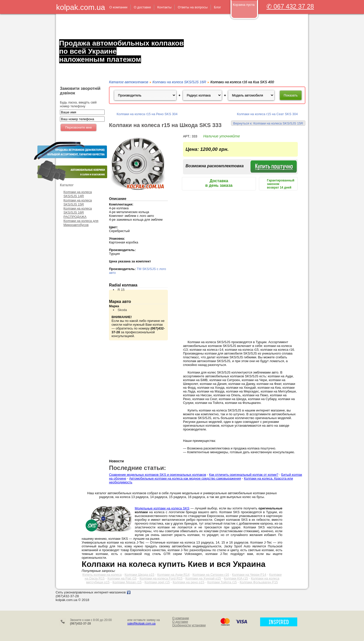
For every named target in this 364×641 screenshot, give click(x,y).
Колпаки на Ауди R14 (173, 575)
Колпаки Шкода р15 (140, 575)
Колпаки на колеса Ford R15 (161, 578)
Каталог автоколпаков (129, 82)
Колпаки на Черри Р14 (249, 575)
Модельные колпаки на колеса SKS (162, 508)
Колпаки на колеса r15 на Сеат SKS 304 (267, 114)
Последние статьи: (137, 468)
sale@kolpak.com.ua (142, 624)
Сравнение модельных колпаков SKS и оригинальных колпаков (157, 475)
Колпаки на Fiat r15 (122, 578)
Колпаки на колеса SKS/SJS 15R (78, 202)
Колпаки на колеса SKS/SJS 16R (78, 210)
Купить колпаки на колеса (102, 575)
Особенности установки (189, 625)
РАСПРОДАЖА (75, 217)
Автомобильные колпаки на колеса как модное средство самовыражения (185, 478)
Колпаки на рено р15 (188, 582)
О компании (180, 618)
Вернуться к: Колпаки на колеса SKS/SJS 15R (268, 123)
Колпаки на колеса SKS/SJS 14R (78, 194)
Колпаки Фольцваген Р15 (259, 582)
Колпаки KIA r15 (236, 578)
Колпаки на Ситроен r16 (211, 575)
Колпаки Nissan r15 (127, 582)
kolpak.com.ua (81, 7)
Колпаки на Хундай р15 (203, 578)
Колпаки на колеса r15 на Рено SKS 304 (147, 114)
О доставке (180, 622)
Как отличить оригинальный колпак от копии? (244, 475)
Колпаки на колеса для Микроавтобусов (81, 223)
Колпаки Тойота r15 (222, 582)
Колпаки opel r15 (157, 582)
